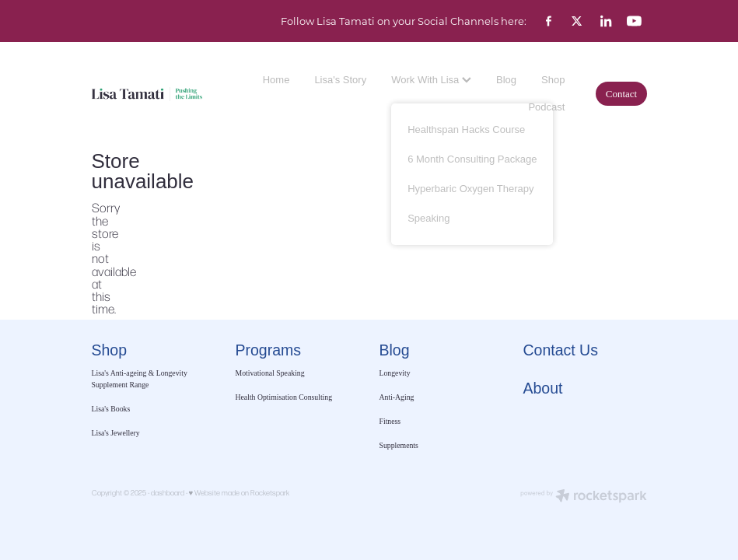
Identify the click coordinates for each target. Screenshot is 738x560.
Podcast (546, 107)
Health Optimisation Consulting (284, 397)
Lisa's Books (111, 409)
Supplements (399, 445)
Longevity (395, 373)
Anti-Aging (397, 397)
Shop (553, 80)
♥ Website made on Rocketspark (240, 492)
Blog (506, 80)
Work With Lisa (431, 80)
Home (276, 80)
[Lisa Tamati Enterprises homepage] (147, 94)
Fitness (390, 421)
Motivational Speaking (270, 373)
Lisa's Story (340, 80)
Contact (621, 94)
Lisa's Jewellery (116, 433)
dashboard (168, 492)
